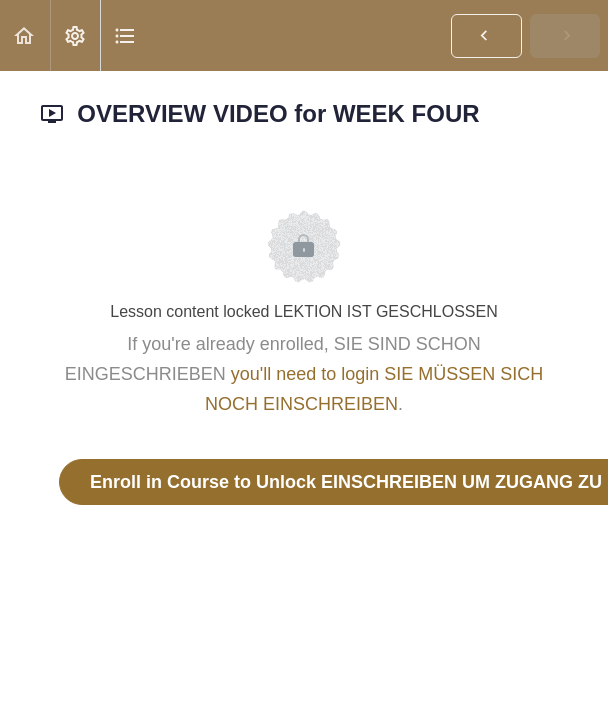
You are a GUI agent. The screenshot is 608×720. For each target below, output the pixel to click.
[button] (25, 35)
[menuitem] (75, 35)
